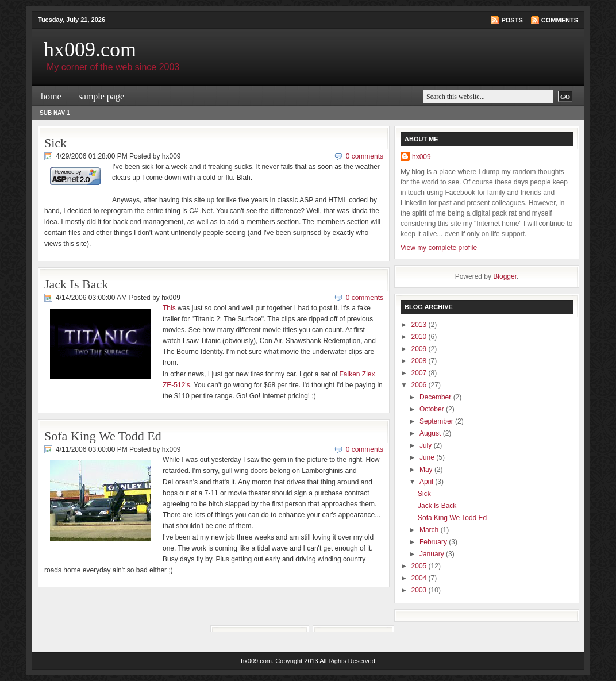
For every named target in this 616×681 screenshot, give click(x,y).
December (436, 397)
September (437, 421)
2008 (420, 361)
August (431, 433)
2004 (420, 578)
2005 (420, 566)
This (169, 308)
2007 (420, 373)
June (428, 457)
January (433, 554)
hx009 (421, 157)
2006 (420, 385)
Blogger (505, 276)
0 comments (365, 156)
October (433, 409)
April (427, 482)
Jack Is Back (76, 284)
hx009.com (90, 49)
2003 (420, 590)
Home (51, 96)
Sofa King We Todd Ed (103, 436)
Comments (560, 20)
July (427, 445)
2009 (420, 349)
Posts (512, 20)
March (430, 530)
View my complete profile (439, 248)
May (427, 470)
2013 (420, 325)
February (434, 542)
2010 (420, 337)
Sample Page (102, 96)
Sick (55, 143)
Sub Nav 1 (55, 113)
